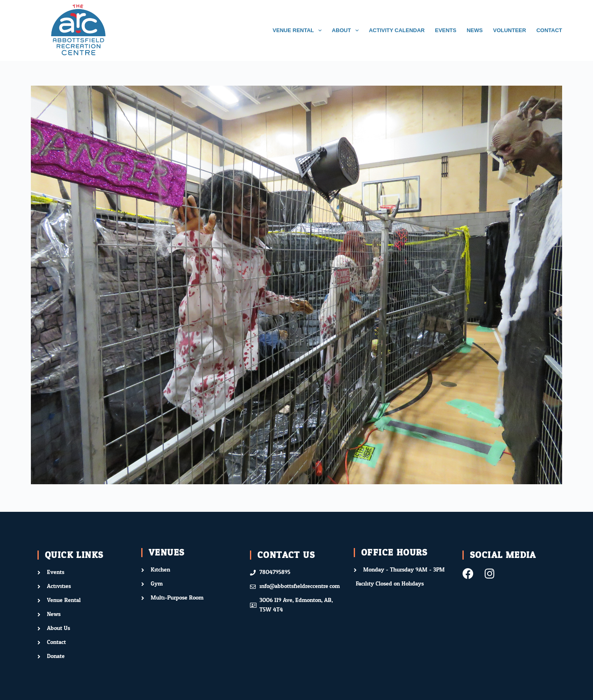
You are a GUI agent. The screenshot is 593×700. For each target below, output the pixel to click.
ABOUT (347, 30)
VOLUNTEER (509, 30)
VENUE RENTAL (299, 30)
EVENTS (446, 30)
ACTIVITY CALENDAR (397, 30)
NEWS (475, 30)
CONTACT (549, 30)
